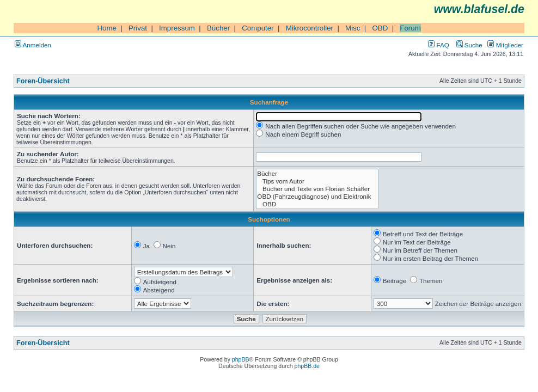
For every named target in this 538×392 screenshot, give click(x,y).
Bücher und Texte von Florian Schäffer (317, 189)
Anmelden (33, 45)
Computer (258, 28)
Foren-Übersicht (43, 81)
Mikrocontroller (310, 28)
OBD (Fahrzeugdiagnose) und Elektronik (317, 197)
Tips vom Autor (317, 181)
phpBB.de (307, 366)
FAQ (438, 45)
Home (107, 28)
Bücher (218, 28)
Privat (138, 28)
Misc (353, 28)
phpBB (241, 359)
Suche (469, 45)
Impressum (177, 28)
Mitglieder (505, 45)
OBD (380, 28)
